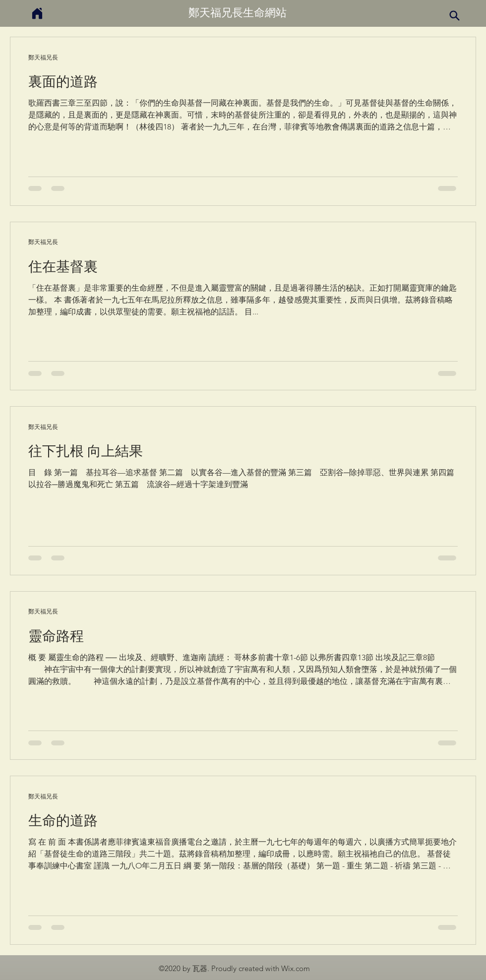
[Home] (37, 13)
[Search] (454, 15)
